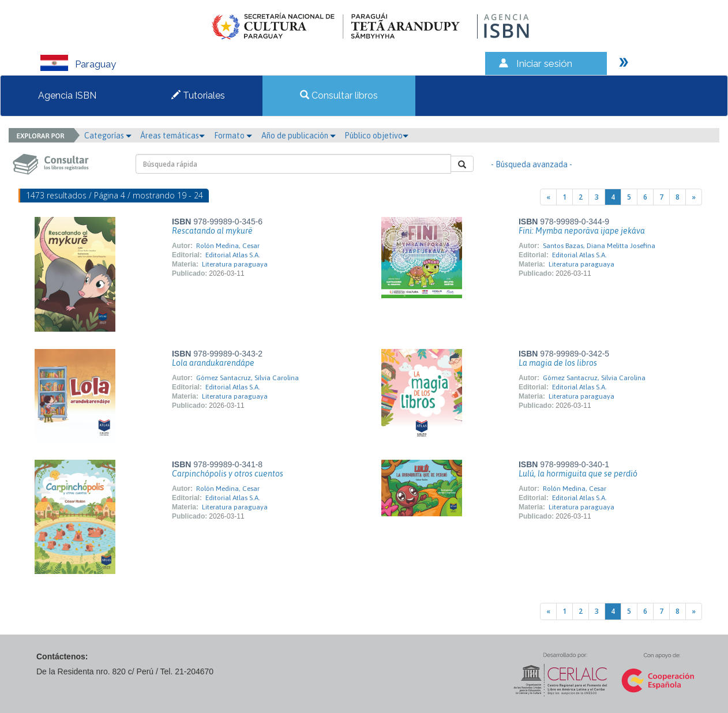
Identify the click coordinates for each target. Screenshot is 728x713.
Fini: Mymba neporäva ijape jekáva (582, 231)
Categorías (108, 136)
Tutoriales (198, 95)
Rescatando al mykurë (212, 231)
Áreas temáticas (172, 136)
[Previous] (548, 197)
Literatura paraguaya (235, 264)
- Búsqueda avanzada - (532, 164)
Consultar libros (339, 95)
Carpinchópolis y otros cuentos (228, 474)
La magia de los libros (558, 363)
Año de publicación (299, 136)
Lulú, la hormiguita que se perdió (578, 474)
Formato (233, 136)
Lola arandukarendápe (213, 363)
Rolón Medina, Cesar (228, 246)
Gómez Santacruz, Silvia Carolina (247, 378)
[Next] (694, 197)
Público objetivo (376, 136)
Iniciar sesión (544, 63)
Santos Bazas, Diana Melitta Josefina (599, 246)
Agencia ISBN (67, 95)
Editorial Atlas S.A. (233, 255)
